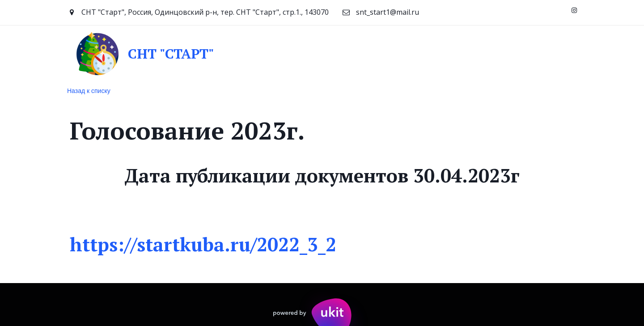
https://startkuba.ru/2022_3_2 (205, 244)
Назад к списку (89, 91)
